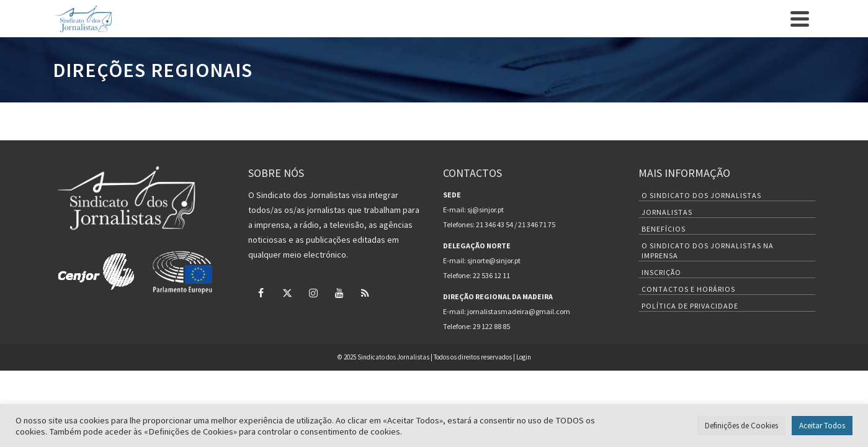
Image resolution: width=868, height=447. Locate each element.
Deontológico (770, 59)
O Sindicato (78, 10)
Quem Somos (335, 59)
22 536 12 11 (491, 335)
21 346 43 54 (494, 284)
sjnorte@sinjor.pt (494, 320)
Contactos (174, 10)
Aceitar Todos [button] (822, 426)
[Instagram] (763, 10)
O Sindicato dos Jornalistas (701, 255)
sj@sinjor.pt (485, 269)
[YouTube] (784, 10)
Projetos (559, 59)
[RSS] (805, 10)
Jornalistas (667, 272)
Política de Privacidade (690, 365)
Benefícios (452, 58)
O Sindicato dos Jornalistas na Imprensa (708, 310)
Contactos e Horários (688, 349)
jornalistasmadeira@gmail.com (519, 371)
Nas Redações (692, 59)
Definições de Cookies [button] (741, 426)
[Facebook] (720, 10)
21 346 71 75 (537, 284)
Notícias (502, 59)
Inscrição (127, 10)
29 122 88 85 (491, 386)
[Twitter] (741, 10)
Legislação (621, 59)
